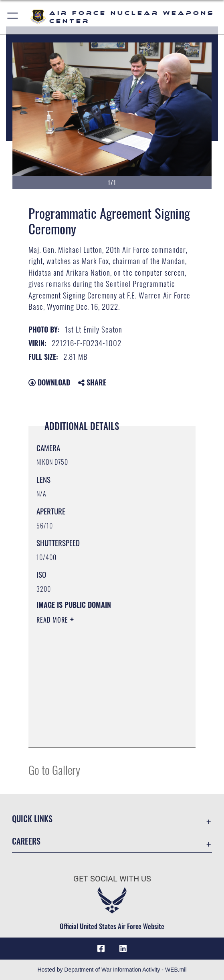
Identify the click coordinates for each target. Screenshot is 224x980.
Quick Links (32, 819)
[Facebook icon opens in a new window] (101, 949)
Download (49, 382)
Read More (53, 620)
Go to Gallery (54, 769)
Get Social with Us (112, 879)
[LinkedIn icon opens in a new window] (123, 949)
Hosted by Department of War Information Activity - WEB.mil (112, 970)
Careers (26, 841)
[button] (13, 17)
